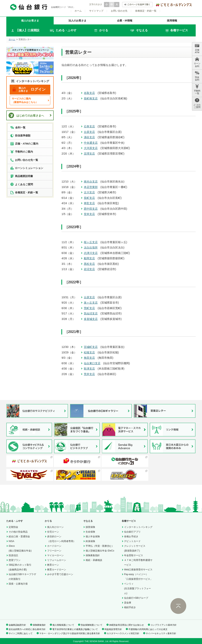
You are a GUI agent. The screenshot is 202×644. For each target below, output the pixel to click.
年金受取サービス (134, 555)
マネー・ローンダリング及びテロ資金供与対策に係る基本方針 (70, 633)
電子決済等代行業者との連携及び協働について (75, 629)
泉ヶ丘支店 (91, 303)
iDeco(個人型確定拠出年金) (20, 548)
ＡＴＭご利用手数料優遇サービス (138, 562)
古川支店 (89, 192)
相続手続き (130, 607)
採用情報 (172, 21)
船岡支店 (89, 258)
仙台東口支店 (92, 363)
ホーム (78, 11)
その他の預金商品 (18, 532)
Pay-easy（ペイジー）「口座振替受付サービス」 (138, 577)
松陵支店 (89, 352)
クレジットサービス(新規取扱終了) (135, 548)
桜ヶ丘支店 (91, 242)
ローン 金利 (197, 62)
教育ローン (53, 565)
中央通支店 (91, 143)
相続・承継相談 (94, 560)
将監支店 (89, 203)
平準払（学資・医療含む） (100, 546)
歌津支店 (89, 369)
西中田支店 (91, 209)
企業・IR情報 (125, 21)
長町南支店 (91, 98)
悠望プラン (15, 560)
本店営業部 (91, 187)
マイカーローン (55, 555)
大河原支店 (91, 148)
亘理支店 (89, 154)
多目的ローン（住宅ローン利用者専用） (61, 539)
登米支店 (89, 214)
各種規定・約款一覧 (146, 11)
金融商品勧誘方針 (17, 625)
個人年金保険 (93, 537)
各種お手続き (131, 537)
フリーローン (54, 551)
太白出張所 (91, 247)
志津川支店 (91, 253)
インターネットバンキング (138, 527)
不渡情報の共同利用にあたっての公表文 (148, 629)
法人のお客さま (77, 21)
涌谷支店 (89, 137)
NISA (11, 541)
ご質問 (197, 103)
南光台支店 (91, 182)
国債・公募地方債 (18, 584)
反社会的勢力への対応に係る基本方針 (27, 629)
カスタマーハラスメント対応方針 (123, 633)
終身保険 (90, 541)
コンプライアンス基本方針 (164, 625)
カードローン (54, 546)
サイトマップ (96, 11)
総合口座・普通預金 (19, 537)
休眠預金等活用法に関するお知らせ (126, 625)
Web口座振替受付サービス (138, 570)
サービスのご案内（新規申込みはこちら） (25, 100)
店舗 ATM (197, 49)
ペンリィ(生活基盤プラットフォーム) (137, 588)
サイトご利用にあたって (21, 633)
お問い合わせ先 (119, 11)
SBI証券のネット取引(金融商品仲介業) (20, 567)
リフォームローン (57, 560)
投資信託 (13, 555)
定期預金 (13, 527)
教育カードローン (57, 570)
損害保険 (90, 527)
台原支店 (89, 132)
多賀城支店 (91, 319)
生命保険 (90, 532)
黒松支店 (89, 264)
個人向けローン (55, 527)
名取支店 (89, 93)
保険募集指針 (93, 555)
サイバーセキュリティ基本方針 (161, 633)
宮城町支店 (91, 347)
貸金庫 (128, 603)
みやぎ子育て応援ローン (60, 574)
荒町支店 (89, 308)
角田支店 (89, 358)
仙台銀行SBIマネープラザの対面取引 (22, 577)
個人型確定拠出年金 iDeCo (100, 551)
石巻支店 (89, 126)
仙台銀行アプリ (132, 532)
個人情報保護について (63, 625)
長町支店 (89, 198)
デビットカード (132, 541)
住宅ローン (53, 532)
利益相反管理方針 (113, 629)
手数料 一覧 (197, 89)
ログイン (29, 89)
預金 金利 (197, 76)
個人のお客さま (30, 21)
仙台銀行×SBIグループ (136, 598)
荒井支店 (89, 374)
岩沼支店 (89, 269)
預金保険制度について (92, 625)
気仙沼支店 (91, 313)
